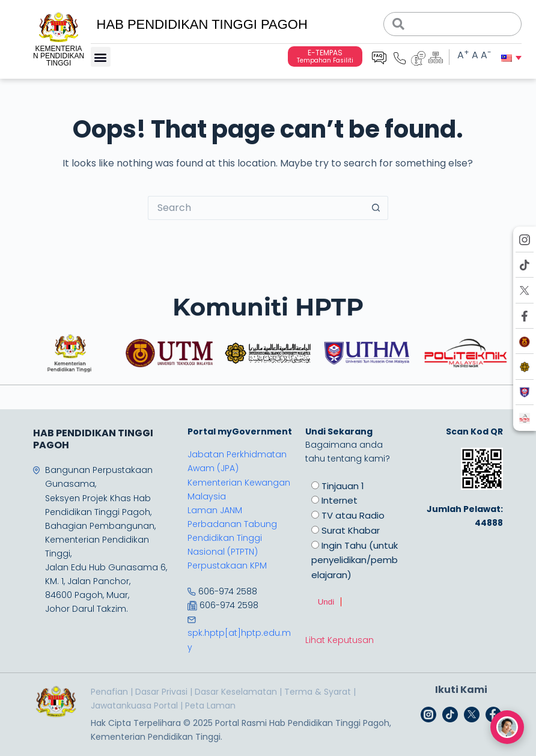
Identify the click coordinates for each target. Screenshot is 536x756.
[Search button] (376, 208)
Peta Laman (210, 706)
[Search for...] (256, 208)
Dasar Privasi (161, 692)
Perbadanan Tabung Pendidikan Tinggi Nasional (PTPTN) (232, 538)
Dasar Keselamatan (236, 692)
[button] (101, 57)
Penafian (109, 692)
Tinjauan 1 (343, 486)
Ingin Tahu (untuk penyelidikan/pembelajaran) (355, 560)
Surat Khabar (351, 530)
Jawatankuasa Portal (134, 706)
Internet (340, 500)
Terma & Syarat (318, 692)
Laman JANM (215, 510)
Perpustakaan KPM (227, 565)
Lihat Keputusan (340, 640)
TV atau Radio (353, 515)
